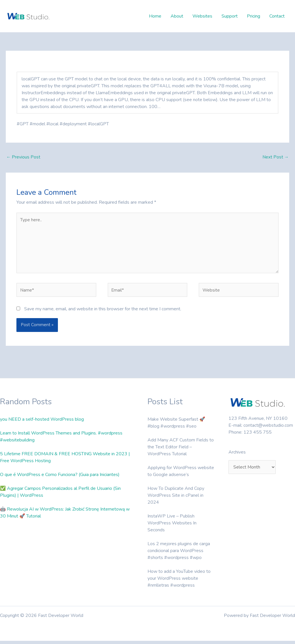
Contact (277, 16)
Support (230, 16)
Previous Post (23, 157)
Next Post (275, 157)
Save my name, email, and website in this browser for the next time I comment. (103, 312)
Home (155, 16)
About (177, 16)
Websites (202, 16)
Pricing (254, 16)
